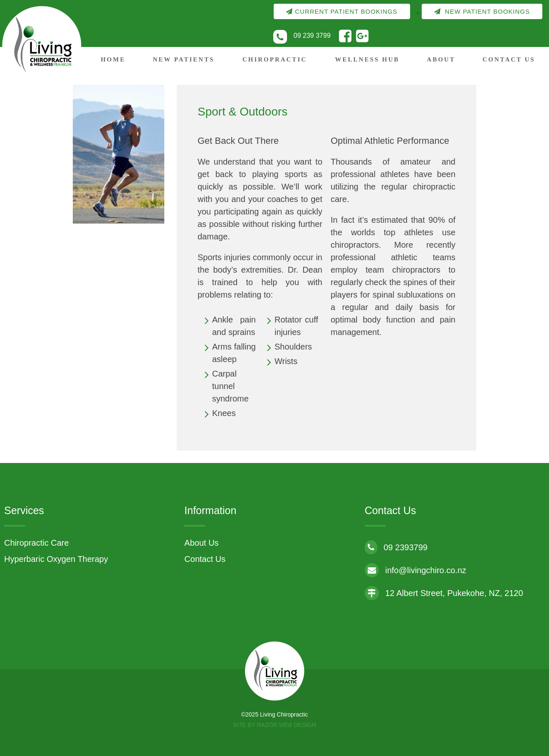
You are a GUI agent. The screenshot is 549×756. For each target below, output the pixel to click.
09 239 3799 (312, 36)
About (441, 59)
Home (113, 59)
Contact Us (509, 59)
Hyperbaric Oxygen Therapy (56, 559)
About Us (201, 543)
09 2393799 (396, 547)
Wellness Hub (367, 59)
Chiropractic (275, 59)
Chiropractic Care (37, 543)
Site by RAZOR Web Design (274, 725)
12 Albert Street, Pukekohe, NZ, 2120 (444, 593)
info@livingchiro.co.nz (415, 570)
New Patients (183, 59)
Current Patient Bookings (342, 11)
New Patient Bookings (482, 11)
